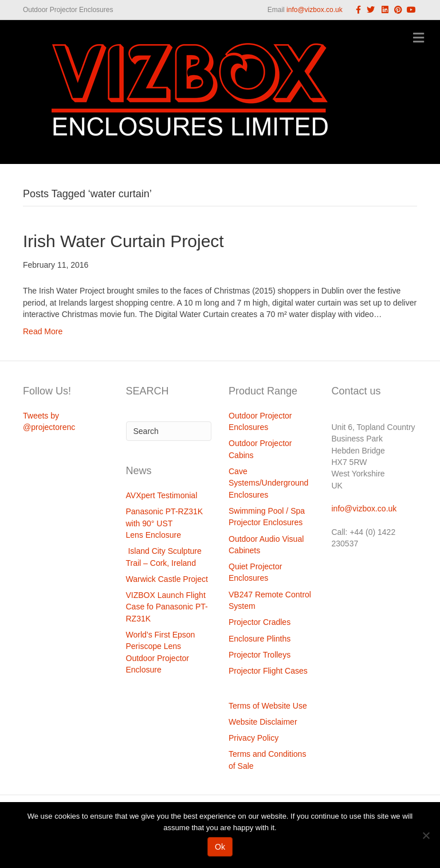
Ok (220, 847)
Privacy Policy (254, 738)
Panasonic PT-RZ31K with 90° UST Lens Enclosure (165, 523)
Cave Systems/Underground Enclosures (268, 483)
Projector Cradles (260, 622)
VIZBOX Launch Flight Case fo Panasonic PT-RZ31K (167, 607)
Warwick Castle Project (167, 579)
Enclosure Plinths (260, 639)
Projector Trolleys (260, 655)
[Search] (169, 431)
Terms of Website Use (268, 706)
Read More (43, 331)
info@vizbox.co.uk (315, 10)
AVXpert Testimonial (162, 495)
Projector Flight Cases (268, 671)
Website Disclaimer (263, 722)
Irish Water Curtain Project (123, 241)
